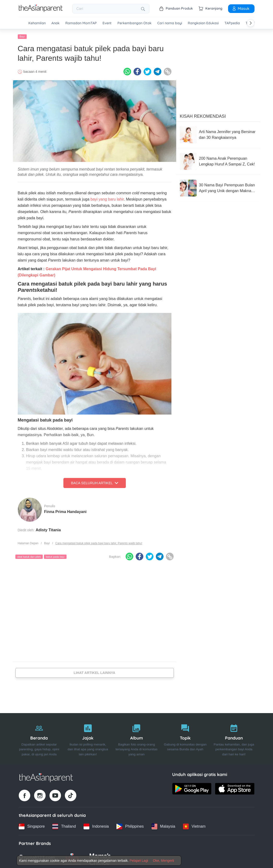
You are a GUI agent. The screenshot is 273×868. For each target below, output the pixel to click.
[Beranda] (39, 738)
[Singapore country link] (32, 825)
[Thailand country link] (64, 825)
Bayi (22, 35)
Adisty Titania (48, 529)
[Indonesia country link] (96, 825)
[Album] (136, 738)
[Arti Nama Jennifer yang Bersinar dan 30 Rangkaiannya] (218, 134)
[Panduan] (234, 738)
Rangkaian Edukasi (203, 23)
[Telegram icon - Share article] (158, 70)
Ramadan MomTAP (81, 23)
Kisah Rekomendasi (203, 115)
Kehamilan (37, 23)
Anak (55, 23)
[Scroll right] (251, 23)
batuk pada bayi (55, 556)
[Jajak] (88, 738)
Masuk (241, 8)
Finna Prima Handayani (65, 510)
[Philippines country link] (130, 825)
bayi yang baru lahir (107, 198)
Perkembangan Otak (134, 23)
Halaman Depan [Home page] (28, 542)
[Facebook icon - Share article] (137, 70)
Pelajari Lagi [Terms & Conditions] (139, 861)
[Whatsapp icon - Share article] (127, 70)
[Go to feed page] (41, 11)
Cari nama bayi (170, 23)
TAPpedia (232, 23)
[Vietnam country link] (194, 825)
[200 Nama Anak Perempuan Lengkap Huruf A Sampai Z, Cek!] (218, 160)
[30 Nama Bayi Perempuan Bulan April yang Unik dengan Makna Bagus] (218, 187)
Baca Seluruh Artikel (94, 482)
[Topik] (185, 738)
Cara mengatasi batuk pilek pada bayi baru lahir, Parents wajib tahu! (99, 542)
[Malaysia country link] (163, 825)
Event (107, 23)
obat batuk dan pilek (29, 556)
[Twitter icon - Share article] (147, 70)
